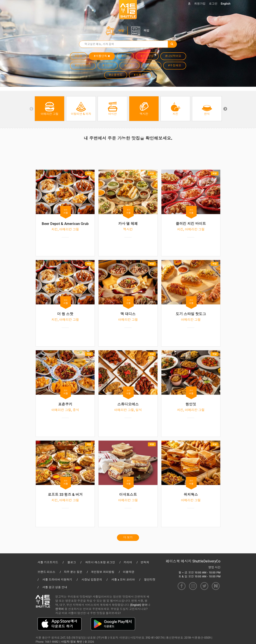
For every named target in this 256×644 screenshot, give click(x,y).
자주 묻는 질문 (73, 572)
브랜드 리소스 (46, 572)
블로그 (72, 562)
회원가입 (200, 4)
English (226, 4)
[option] (50, 109)
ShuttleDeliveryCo (206, 561)
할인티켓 (150, 580)
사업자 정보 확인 (72, 642)
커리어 (128, 562)
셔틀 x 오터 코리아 (123, 580)
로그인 (213, 4)
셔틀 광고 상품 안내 (55, 587)
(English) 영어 (139, 605)
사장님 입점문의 (92, 580)
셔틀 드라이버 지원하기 (57, 580)
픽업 (146, 31)
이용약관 (129, 572)
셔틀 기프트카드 (48, 562)
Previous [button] (31, 109)
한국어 (60, 609)
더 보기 (128, 537)
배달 (121, 31)
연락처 (145, 562)
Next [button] (225, 109)
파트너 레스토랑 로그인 (100, 562)
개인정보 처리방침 (103, 572)
